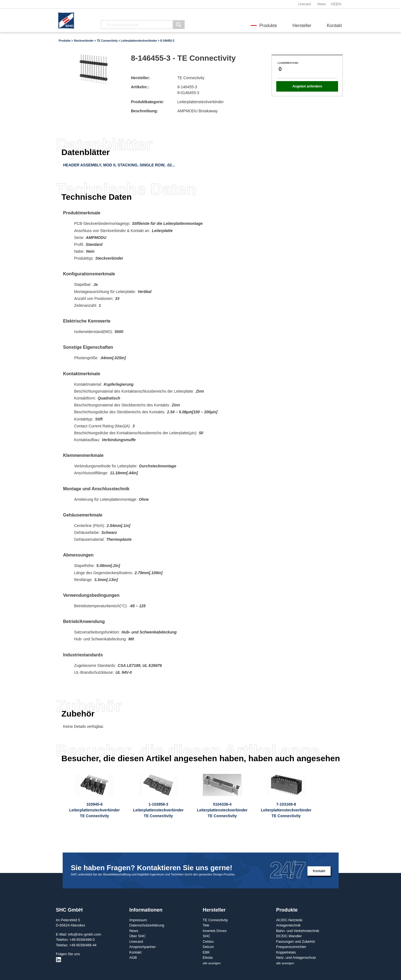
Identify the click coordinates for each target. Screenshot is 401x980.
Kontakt (334, 26)
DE (334, 4)
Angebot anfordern (307, 86)
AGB (133, 958)
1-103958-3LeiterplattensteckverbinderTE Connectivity (158, 810)
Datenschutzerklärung (147, 925)
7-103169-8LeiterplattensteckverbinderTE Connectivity (286, 810)
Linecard (304, 4)
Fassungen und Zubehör (296, 942)
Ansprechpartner (142, 947)
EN (339, 4)
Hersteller (302, 26)
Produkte (268, 26)
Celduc (208, 942)
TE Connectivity (107, 41)
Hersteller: (140, 78)
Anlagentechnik (288, 925)
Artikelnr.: (140, 87)
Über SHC (137, 936)
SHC (206, 936)
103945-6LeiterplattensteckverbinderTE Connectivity (94, 810)
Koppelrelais (286, 952)
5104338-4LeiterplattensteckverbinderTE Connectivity (222, 810)
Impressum (138, 920)
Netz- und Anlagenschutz (296, 958)
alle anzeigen (212, 963)
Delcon (208, 947)
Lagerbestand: (288, 63)
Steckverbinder (84, 41)
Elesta (208, 958)
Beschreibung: (144, 111)
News (322, 4)
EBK (206, 952)
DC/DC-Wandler (289, 936)
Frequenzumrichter (291, 947)
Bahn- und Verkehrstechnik (298, 931)
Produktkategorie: (147, 102)
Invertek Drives (215, 931)
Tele (206, 925)
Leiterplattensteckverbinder (139, 41)
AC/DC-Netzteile (289, 920)
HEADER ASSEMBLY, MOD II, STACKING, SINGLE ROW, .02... (119, 165)
